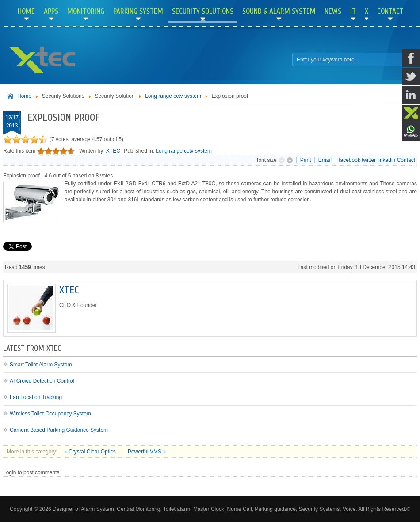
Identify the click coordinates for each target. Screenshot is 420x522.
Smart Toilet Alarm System (41, 365)
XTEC (113, 151)
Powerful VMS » (147, 452)
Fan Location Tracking (36, 397)
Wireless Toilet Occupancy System (50, 414)
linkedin (387, 160)
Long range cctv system (173, 96)
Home (24, 96)
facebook (349, 160)
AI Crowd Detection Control (42, 381)
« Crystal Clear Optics (91, 452)
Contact (406, 160)
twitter (369, 160)
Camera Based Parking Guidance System (59, 430)
